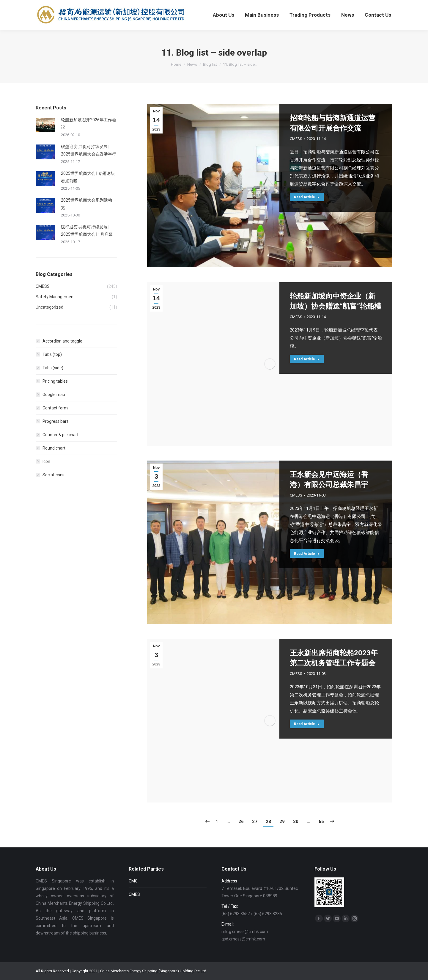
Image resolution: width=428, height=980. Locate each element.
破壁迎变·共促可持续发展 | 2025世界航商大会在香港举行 (89, 150)
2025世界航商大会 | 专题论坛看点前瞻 (88, 177)
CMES (134, 894)
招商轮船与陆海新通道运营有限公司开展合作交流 (333, 123)
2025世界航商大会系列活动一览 (89, 204)
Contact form (55, 408)
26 (241, 822)
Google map (54, 395)
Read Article (307, 197)
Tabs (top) (52, 354)
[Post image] (45, 125)
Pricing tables (55, 381)
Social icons (53, 475)
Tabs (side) (53, 368)
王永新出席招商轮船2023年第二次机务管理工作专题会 (334, 658)
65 (321, 822)
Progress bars (56, 421)
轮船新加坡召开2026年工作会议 (89, 124)
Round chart (54, 448)
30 (296, 822)
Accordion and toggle (62, 341)
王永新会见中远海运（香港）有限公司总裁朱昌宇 (329, 480)
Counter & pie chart (60, 435)
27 (255, 822)
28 (268, 822)
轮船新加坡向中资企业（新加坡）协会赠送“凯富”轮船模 (336, 301)
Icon (46, 461)
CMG (133, 881)
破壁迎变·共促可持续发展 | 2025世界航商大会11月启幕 (87, 231)
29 (282, 822)
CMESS (296, 139)
